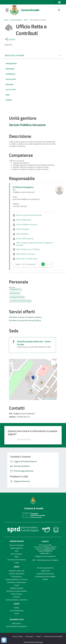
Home (6, 20)
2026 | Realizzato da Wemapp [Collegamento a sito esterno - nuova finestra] (33, 642)
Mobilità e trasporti (17, 588)
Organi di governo (17, 548)
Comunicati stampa (17, 611)
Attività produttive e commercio (17, 579)
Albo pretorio (17, 623)
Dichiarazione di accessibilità (45, 576)
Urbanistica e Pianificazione (17, 582)
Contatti (45, 541)
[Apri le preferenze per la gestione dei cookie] (4, 640)
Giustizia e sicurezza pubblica (17, 591)
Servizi (17, 567)
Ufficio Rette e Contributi (38, 20)
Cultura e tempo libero (17, 574)
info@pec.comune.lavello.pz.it (45, 556)
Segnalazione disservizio (45, 574)
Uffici (26, 20)
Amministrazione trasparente (17, 626)
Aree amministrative (17, 545)
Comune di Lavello (30, 10)
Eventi (17, 613)
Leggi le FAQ (45, 571)
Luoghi (17, 563)
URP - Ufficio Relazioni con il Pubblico (45, 560)
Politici (17, 557)
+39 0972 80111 (45, 553)
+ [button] (12, 362)
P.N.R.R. (45, 579)
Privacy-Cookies (18, 636)
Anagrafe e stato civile (17, 571)
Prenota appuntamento (45, 568)
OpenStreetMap (52, 399)
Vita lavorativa (17, 576)
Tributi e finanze (17, 594)
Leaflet (44, 399)
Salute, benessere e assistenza (17, 600)
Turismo (17, 585)
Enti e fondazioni (17, 554)
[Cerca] (59, 10)
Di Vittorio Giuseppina (23, 187)
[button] (59, 2)
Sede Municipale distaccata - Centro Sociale (34, 343)
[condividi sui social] (10, 39)
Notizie (17, 608)
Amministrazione (16, 20)
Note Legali (29, 636)
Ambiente (17, 597)
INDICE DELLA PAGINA (15, 55)
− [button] (12, 365)
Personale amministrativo (17, 560)
